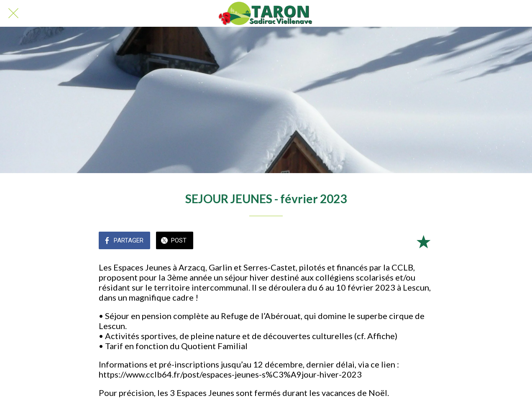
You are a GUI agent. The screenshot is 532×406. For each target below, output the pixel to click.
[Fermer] (13, 13)
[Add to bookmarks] (423, 241)
